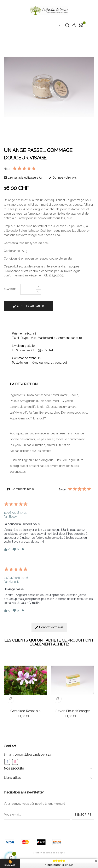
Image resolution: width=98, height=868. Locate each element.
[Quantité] (28, 289)
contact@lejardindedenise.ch (34, 755)
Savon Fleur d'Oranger (73, 711)
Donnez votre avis (63, 178)
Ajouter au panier (28, 306)
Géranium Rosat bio (25, 711)
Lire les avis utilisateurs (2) (24, 178)
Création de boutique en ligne (49, 853)
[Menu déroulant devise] (59, 25)
